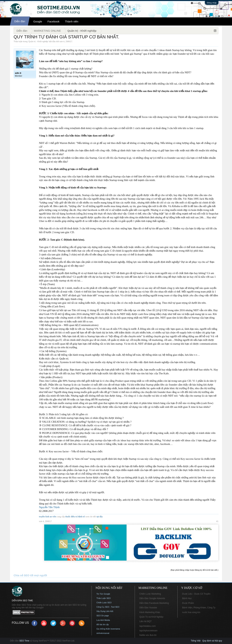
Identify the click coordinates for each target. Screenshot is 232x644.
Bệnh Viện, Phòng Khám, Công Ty (199, 608)
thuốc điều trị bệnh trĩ (75, 517)
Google (38, 21)
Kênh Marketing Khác (150, 612)
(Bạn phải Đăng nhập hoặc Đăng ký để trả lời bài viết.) (194, 570)
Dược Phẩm (188, 603)
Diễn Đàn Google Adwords (152, 598)
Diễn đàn (20, 21)
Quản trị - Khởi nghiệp (38, 41)
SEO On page (103, 616)
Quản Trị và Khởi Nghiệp (151, 617)
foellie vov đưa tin (148, 635)
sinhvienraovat (103, 633)
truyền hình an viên (48, 517)
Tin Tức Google (103, 594)
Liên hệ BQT (146, 621)
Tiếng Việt (196, 641)
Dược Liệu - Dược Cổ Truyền (196, 594)
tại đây (100, 517)
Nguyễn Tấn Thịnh (49, 507)
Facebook (53, 21)
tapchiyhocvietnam (148, 631)
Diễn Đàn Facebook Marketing (154, 603)
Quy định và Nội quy (212, 641)
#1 (217, 521)
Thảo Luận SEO (104, 598)
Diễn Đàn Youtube (148, 608)
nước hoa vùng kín (191, 612)
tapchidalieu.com (148, 626)
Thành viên (72, 21)
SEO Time (24, 641)
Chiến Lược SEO (104, 603)
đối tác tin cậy (103, 624)
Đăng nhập (212, 3)
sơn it (62, 41)
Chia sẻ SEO (21, 575)
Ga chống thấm (103, 629)
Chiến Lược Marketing (150, 594)
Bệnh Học (187, 598)
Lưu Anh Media (103, 620)
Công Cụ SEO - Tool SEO (108, 607)
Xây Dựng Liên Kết (105, 611)
